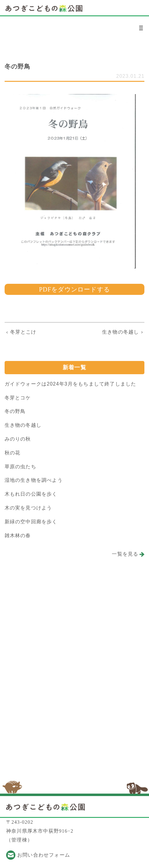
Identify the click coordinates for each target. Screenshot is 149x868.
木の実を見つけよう (28, 508)
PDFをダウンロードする (74, 289)
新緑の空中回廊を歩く (31, 522)
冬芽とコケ (18, 398)
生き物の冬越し (23, 425)
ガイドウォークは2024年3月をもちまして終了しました (71, 384)
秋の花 (13, 453)
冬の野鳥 (15, 411)
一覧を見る (125, 554)
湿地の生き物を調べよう (34, 480)
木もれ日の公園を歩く (31, 494)
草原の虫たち (20, 467)
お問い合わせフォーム (44, 855)
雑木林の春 (18, 535)
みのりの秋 (18, 439)
